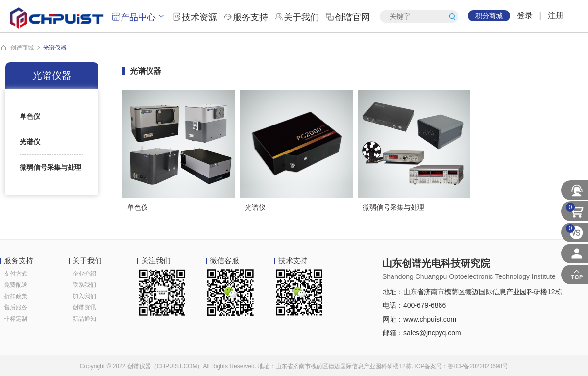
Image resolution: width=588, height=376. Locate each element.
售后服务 (16, 307)
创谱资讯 (84, 307)
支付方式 (16, 274)
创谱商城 (22, 48)
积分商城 (489, 16)
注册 (556, 15)
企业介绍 (84, 274)
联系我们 (84, 285)
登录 (525, 15)
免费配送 (16, 285)
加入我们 (84, 296)
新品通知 (84, 319)
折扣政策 (16, 296)
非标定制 (16, 319)
